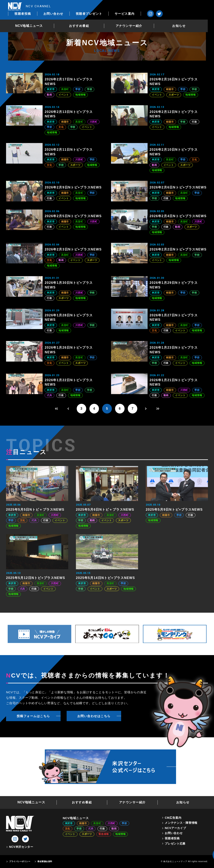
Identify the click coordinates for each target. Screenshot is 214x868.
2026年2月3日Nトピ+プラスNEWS (73, 249)
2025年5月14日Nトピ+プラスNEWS (105, 578)
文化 (61, 127)
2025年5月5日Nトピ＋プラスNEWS (35, 510)
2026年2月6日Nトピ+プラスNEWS (178, 187)
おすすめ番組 (84, 19)
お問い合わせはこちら (94, 716)
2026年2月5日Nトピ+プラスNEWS (73, 216)
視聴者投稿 (70, 6)
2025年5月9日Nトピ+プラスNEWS (174, 510)
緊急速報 (104, 834)
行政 (194, 122)
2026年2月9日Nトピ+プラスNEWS (73, 187)
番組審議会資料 (45, 861)
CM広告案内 (173, 818)
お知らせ (185, 19)
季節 (78, 89)
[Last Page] (159, 409)
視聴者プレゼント (136, 6)
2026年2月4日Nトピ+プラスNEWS (178, 216)
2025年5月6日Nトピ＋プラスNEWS (105, 510)
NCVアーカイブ (175, 828)
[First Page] (55, 409)
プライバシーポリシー (20, 861)
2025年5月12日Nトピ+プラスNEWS (36, 578)
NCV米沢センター (21, 847)
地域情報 (80, 95)
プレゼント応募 (175, 844)
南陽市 (170, 89)
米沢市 (51, 89)
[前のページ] (68, 409)
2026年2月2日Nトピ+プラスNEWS (178, 249)
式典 (49, 395)
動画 (49, 95)
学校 (90, 89)
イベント (64, 95)
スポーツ (174, 95)
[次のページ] (146, 409)
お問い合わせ (100, 6)
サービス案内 (172, 6)
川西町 (93, 122)
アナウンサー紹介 (134, 19)
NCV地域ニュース (33, 19)
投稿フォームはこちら (33, 716)
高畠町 (65, 89)
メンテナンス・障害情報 (181, 823)
